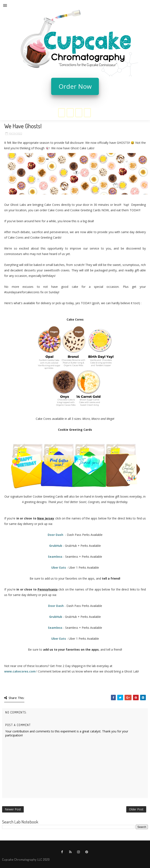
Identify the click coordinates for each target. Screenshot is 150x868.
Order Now (75, 86)
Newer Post (13, 809)
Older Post (136, 809)
